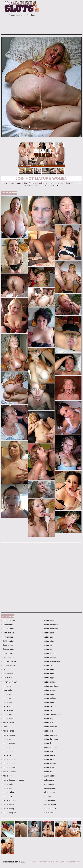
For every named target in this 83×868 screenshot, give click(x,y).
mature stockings (50, 735)
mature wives (48, 768)
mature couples (8, 764)
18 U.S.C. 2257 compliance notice (67, 862)
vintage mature (49, 808)
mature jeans (48, 633)
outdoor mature (49, 788)
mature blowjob (8, 735)
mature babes (7, 710)
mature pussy (49, 694)
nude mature (48, 780)
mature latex (48, 641)
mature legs (48, 649)
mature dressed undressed (13, 780)
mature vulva (48, 760)
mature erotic (7, 784)
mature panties (49, 682)
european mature (9, 661)
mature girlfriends (9, 800)
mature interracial (50, 629)
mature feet (6, 788)
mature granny (8, 808)
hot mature (6, 686)
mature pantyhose (50, 686)
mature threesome (50, 739)
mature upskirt (49, 751)
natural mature (49, 776)
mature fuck (7, 796)
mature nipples (49, 678)
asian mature (7, 625)
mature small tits (50, 727)
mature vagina (49, 755)
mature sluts (48, 723)
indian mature (7, 690)
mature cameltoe (9, 747)
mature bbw (7, 715)
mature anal (7, 702)
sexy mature (48, 796)
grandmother (7, 674)
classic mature (8, 645)
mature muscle (49, 674)
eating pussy (7, 653)
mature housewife (50, 625)
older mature (48, 784)
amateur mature (8, 621)
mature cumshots (9, 772)
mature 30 (6, 694)
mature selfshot (49, 706)
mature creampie (9, 768)
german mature (8, 666)
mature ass (6, 706)
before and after (8, 633)
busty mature (7, 637)
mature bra (6, 739)
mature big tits (8, 723)
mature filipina (8, 792)
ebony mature (7, 657)
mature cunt (7, 776)
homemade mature (9, 682)
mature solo (48, 731)
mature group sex (9, 813)
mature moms (49, 670)
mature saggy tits (50, 702)
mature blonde (8, 731)
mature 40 (6, 698)
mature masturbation (51, 661)
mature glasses (8, 805)
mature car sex (8, 751)
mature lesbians (49, 653)
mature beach (7, 719)
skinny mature (49, 800)
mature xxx (48, 772)
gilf (3, 670)
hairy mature (7, 678)
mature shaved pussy (52, 715)
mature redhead (49, 698)
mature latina (48, 645)
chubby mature (8, 641)
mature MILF (48, 666)
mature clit (6, 755)
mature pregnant (50, 690)
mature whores (49, 764)
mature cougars (8, 760)
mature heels (48, 621)
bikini (4, 727)
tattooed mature (49, 805)
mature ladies (49, 637)
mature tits (47, 743)
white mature (48, 813)
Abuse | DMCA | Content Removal (39, 862)
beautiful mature (8, 629)
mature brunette (8, 743)
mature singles (49, 719)
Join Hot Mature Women (42, 178)
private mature (49, 792)
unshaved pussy (50, 747)
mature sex (48, 710)
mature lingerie (49, 657)
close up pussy (8, 649)
